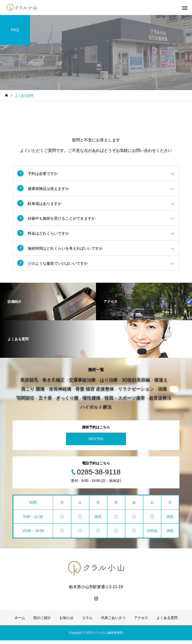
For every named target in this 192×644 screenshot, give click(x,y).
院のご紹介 (42, 621)
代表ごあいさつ (113, 621)
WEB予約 (96, 443)
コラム (87, 621)
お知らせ (66, 621)
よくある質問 (167, 621)
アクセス (141, 621)
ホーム (20, 621)
